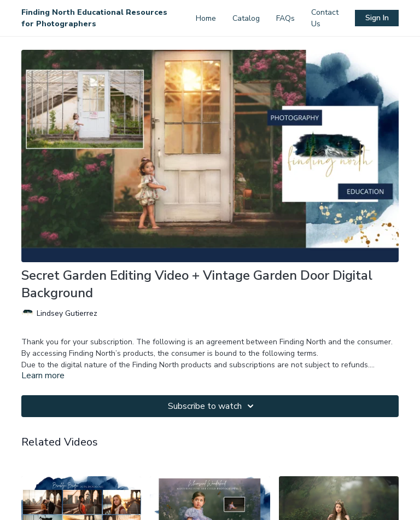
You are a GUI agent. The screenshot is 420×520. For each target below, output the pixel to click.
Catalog (246, 18)
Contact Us (325, 18)
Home (206, 18)
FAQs (285, 18)
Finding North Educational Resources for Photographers (94, 18)
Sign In (377, 18)
